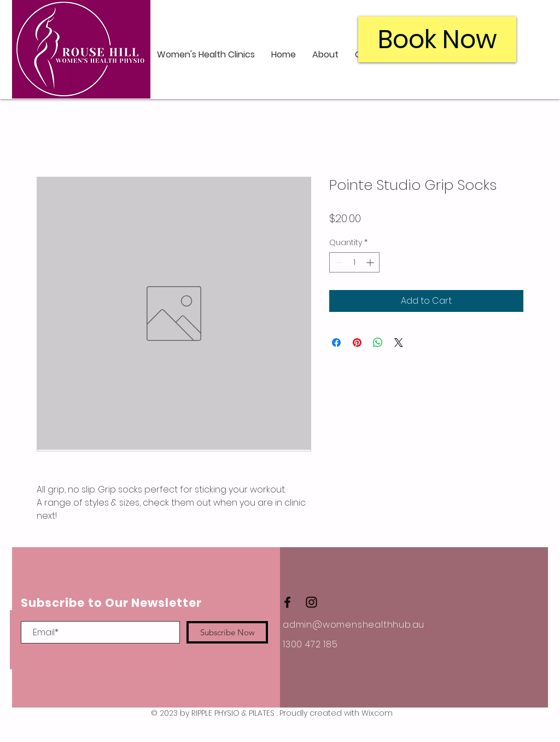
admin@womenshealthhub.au (354, 625)
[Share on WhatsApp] (378, 343)
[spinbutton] (354, 262)
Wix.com (377, 713)
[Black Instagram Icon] (311, 602)
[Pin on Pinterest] (357, 343)
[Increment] (371, 262)
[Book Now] (437, 39)
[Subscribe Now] (227, 632)
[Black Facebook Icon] (287, 602)
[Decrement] (338, 262)
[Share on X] (399, 343)
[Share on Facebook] (336, 343)
